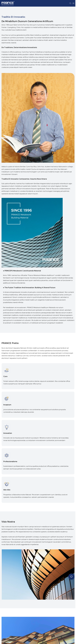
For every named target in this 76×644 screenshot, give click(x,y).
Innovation (8, 434)
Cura (5, 377)
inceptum (7, 405)
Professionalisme (10, 463)
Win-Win (7, 491)
